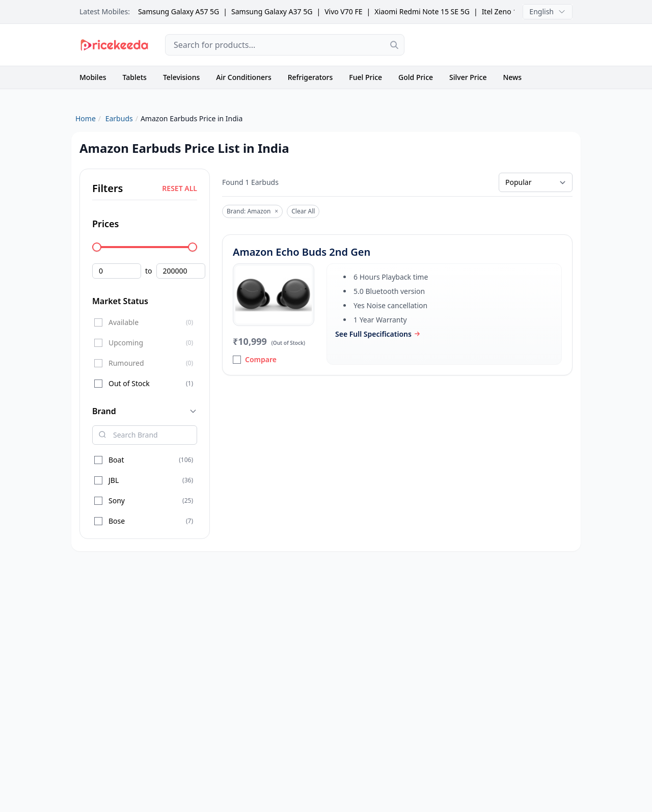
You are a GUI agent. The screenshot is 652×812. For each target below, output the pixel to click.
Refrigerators (310, 77)
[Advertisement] (497, 45)
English (548, 11)
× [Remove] (276, 211)
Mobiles (93, 77)
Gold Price (416, 77)
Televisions (181, 77)
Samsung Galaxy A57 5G (179, 11)
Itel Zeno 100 (504, 11)
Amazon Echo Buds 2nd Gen (302, 252)
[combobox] (285, 45)
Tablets (135, 77)
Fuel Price (365, 77)
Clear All (303, 211)
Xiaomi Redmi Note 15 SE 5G (422, 11)
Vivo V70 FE (343, 11)
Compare (255, 359)
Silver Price (468, 77)
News (512, 77)
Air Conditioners (243, 77)
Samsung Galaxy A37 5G (272, 11)
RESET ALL (180, 188)
